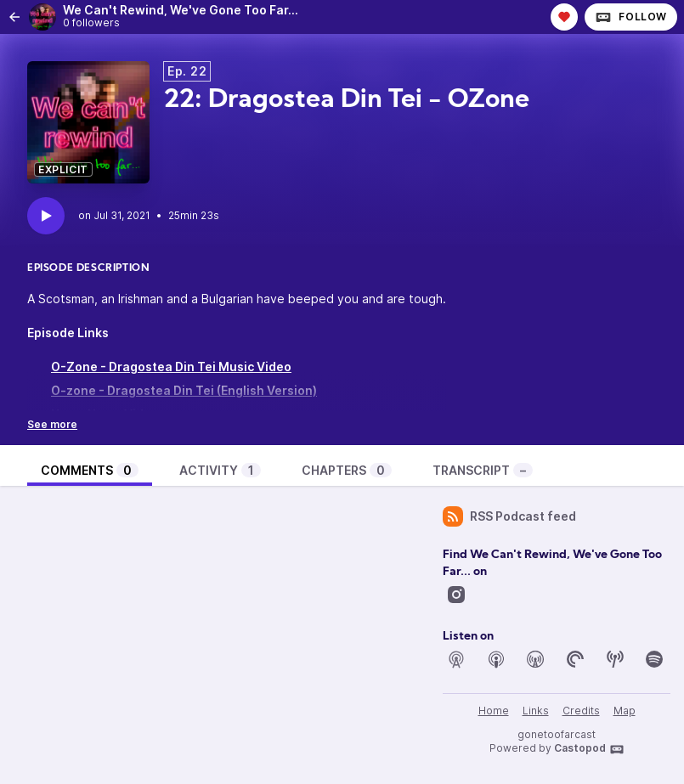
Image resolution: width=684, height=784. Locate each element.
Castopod (589, 749)
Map (625, 711)
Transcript (483, 470)
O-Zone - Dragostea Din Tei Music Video (171, 367)
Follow (631, 17)
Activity (220, 470)
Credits (581, 711)
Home (494, 711)
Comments (90, 470)
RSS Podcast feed (509, 516)
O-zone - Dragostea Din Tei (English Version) (184, 390)
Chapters (347, 470)
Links (536, 711)
